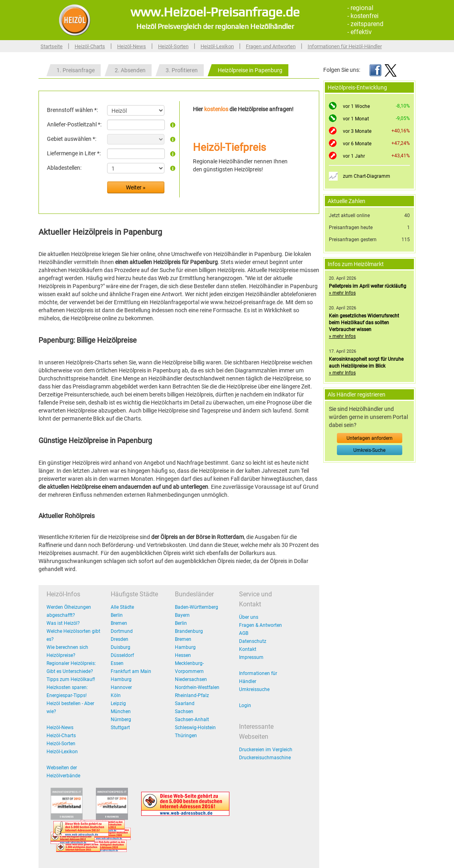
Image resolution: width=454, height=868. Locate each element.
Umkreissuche (254, 689)
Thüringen (186, 736)
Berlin (117, 615)
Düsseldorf (122, 655)
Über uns (249, 617)
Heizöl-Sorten (173, 46)
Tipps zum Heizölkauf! (71, 679)
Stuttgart (120, 728)
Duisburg (121, 647)
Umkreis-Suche (369, 450)
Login (245, 705)
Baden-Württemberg (197, 607)
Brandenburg (189, 631)
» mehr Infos (342, 293)
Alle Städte (122, 607)
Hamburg (121, 679)
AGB (244, 633)
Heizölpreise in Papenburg (250, 70)
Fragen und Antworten (271, 46)
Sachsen (184, 711)
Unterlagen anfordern (370, 438)
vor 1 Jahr (354, 156)
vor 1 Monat (356, 119)
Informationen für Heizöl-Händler (345, 46)
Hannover (121, 687)
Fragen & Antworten (260, 625)
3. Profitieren (182, 70)
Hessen (183, 655)
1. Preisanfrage (76, 70)
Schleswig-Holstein (195, 728)
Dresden (120, 639)
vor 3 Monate (357, 131)
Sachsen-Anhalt (192, 720)
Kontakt (248, 649)
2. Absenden (130, 70)
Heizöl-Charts (90, 46)
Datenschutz (253, 641)
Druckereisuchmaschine (265, 758)
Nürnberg (121, 720)
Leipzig (118, 703)
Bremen (119, 623)
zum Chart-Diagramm (367, 176)
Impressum (251, 657)
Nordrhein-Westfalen (197, 687)
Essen (117, 663)
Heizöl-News (132, 46)
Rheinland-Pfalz (192, 695)
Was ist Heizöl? (63, 623)
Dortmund (122, 631)
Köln (116, 695)
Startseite (52, 46)
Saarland (185, 703)
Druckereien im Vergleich (266, 750)
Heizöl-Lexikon (217, 46)
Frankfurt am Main (131, 671)
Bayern (182, 615)
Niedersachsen (191, 679)
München (121, 711)
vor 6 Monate (357, 144)
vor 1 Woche (356, 106)
